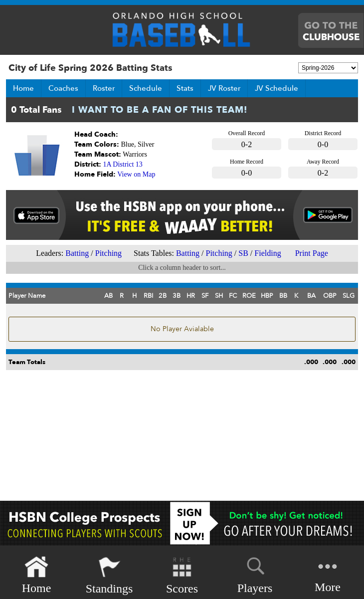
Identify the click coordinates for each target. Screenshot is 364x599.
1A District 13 (123, 164)
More (328, 574)
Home (23, 88)
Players (255, 574)
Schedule (146, 88)
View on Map (136, 174)
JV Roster (224, 88)
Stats (185, 88)
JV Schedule (276, 88)
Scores (182, 575)
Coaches (63, 88)
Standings (109, 575)
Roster (104, 88)
